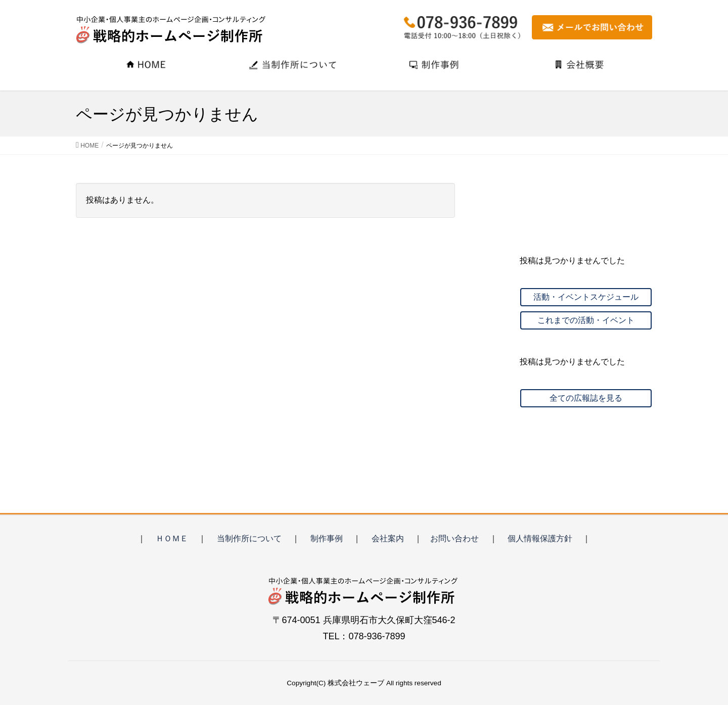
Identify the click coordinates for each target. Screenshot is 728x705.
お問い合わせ (454, 538)
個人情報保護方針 (540, 538)
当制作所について (249, 538)
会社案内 (388, 538)
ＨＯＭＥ (172, 538)
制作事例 (327, 538)
